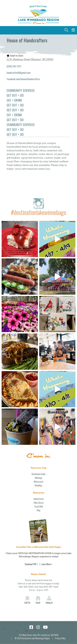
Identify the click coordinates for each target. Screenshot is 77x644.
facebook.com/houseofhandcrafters (23, 79)
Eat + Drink (14, 100)
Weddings (38, 485)
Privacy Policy (60, 638)
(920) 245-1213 (14, 66)
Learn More (46, 564)
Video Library (39, 503)
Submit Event (38, 499)
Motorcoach (38, 482)
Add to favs (15, 56)
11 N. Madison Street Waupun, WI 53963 (30, 59)
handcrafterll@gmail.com (19, 73)
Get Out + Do (15, 95)
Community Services (21, 90)
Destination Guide (38, 474)
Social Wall (39, 506)
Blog (39, 510)
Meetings (39, 478)
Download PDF (31, 564)
